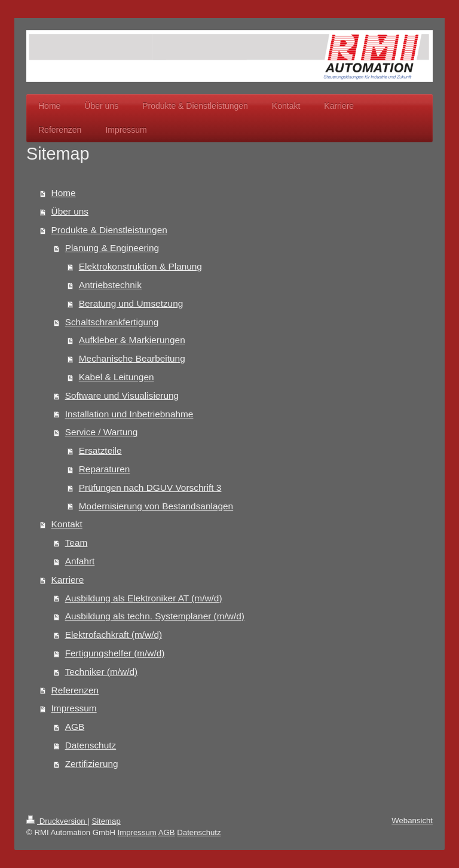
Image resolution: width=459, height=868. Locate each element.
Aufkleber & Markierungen (132, 340)
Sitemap (106, 821)
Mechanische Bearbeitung (132, 358)
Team (76, 542)
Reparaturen (105, 469)
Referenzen (75, 690)
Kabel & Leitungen (117, 377)
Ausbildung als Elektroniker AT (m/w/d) (144, 598)
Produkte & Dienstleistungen (109, 230)
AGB (75, 727)
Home (64, 193)
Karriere (68, 580)
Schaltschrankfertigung (112, 322)
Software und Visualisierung (122, 395)
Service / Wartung (102, 432)
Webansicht (412, 820)
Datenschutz (91, 745)
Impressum (74, 708)
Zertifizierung (92, 764)
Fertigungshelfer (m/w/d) (115, 653)
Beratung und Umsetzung (131, 303)
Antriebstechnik (110, 285)
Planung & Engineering (112, 248)
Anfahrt (80, 561)
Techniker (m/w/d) (101, 672)
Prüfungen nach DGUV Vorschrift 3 (150, 488)
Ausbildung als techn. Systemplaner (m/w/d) (155, 616)
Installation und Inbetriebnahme (129, 414)
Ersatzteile (100, 450)
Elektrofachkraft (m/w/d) (114, 635)
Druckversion (57, 821)
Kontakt (67, 524)
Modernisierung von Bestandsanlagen (156, 506)
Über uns (70, 211)
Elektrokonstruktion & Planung (140, 266)
